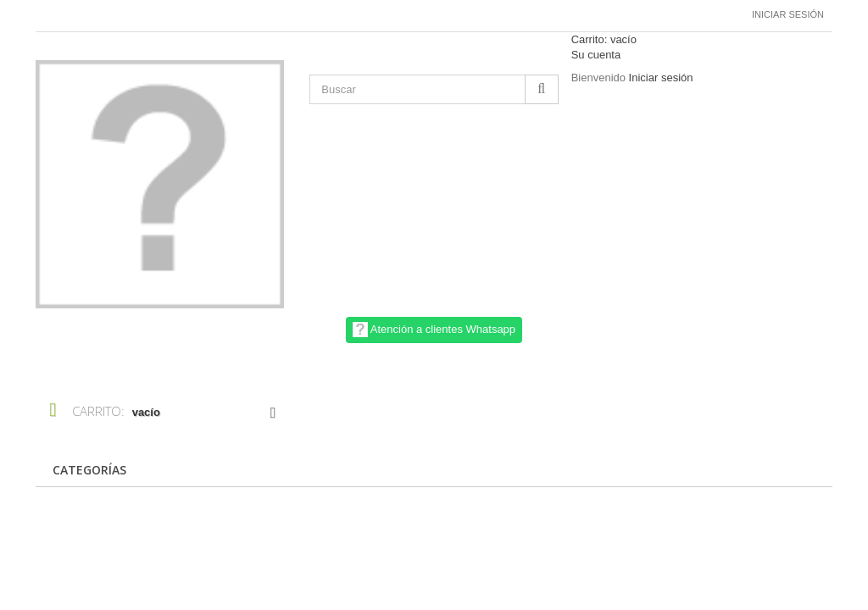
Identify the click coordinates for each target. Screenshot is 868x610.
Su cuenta (596, 55)
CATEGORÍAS (89, 470)
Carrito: (604, 39)
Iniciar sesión (788, 14)
